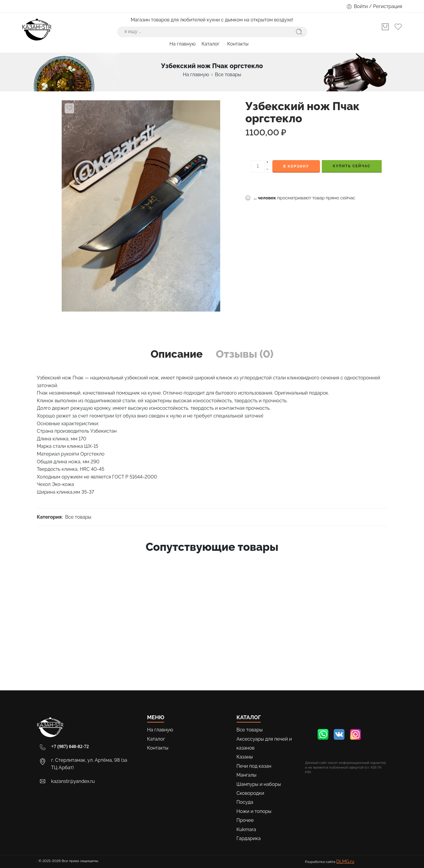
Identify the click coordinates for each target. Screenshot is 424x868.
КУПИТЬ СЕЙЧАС (352, 166)
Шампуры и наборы (259, 784)
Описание (177, 354)
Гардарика (249, 838)
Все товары (228, 75)
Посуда (245, 802)
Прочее (245, 820)
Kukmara (246, 829)
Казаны (245, 757)
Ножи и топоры (254, 811)
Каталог (211, 44)
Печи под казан (254, 766)
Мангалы (247, 775)
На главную (183, 44)
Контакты (238, 44)
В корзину (296, 166)
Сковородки (250, 793)
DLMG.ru (345, 861)
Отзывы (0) (245, 354)
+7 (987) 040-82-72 (70, 746)
